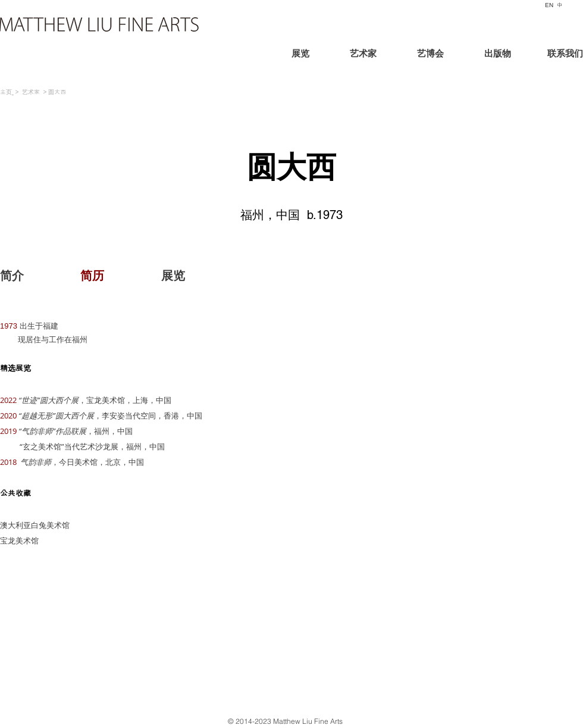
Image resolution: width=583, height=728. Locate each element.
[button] (92, 276)
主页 (6, 92)
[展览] (321, 55)
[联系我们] (554, 55)
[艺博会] (430, 55)
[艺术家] (363, 55)
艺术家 (31, 92)
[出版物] (497, 55)
